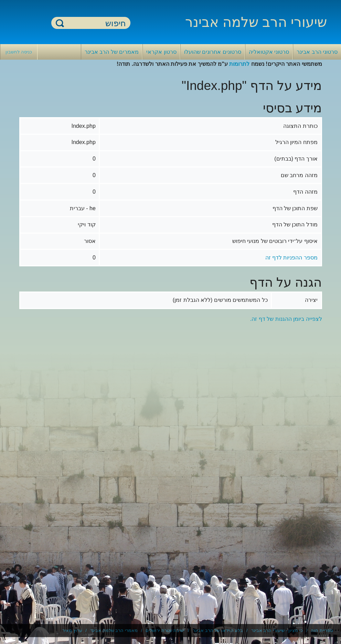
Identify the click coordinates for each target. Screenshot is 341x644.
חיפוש (60, 23)
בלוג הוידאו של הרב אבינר (218, 630)
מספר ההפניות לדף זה (291, 258)
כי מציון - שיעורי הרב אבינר (277, 630)
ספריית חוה (322, 630)
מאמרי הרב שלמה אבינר (114, 630)
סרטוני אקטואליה (269, 52)
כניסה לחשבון (19, 52)
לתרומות (239, 64)
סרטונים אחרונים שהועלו (213, 52)
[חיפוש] (95, 23)
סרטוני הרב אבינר (317, 52)
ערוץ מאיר (72, 630)
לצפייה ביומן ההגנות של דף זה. (286, 319)
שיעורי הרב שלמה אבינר (256, 22)
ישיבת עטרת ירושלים (165, 630)
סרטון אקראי (161, 52)
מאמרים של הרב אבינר (112, 52)
